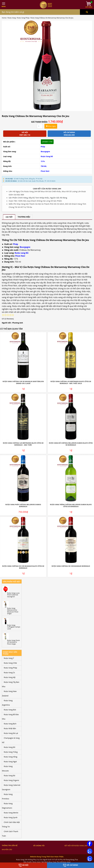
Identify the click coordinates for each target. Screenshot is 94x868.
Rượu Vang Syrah (11, 817)
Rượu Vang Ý (9, 658)
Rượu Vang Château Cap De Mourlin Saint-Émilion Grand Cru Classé (23, 383)
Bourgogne (45, 151)
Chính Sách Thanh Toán (10, 834)
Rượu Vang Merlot (11, 813)
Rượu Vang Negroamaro (7, 806)
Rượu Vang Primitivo (7, 796)
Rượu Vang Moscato (7, 769)
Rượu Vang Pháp (23, 18)
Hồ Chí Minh (70, 865)
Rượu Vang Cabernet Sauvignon (11, 787)
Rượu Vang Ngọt (10, 762)
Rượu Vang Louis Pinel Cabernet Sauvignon (13, 595)
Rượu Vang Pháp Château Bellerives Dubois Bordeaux (23, 506)
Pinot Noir (45, 171)
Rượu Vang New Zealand (9, 693)
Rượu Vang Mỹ (10, 677)
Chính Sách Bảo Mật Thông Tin (11, 824)
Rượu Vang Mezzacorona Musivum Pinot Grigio (13, 611)
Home (4, 18)
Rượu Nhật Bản (10, 728)
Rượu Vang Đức (10, 710)
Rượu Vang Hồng (11, 757)
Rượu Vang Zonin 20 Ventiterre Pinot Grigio (14, 642)
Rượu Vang (12, 18)
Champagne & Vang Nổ (11, 740)
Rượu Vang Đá (9, 775)
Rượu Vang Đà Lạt (11, 733)
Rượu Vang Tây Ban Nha (11, 684)
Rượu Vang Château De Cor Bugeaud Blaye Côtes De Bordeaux (23, 567)
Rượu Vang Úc (9, 673)
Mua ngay (51, 126)
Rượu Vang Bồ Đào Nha (10, 717)
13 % (43, 161)
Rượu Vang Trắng (11, 752)
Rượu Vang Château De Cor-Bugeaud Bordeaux (71, 566)
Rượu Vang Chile (10, 663)
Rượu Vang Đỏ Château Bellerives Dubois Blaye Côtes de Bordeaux (71, 444)
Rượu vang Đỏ (22, 253)
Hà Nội (23, 865)
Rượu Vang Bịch (10, 724)
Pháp (43, 147)
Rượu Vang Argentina (7, 703)
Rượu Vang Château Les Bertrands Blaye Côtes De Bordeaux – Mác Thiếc (23, 444)
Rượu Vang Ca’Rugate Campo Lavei (14, 627)
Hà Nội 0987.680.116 (25, 134)
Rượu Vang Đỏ (47, 156)
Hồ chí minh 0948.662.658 (69, 134)
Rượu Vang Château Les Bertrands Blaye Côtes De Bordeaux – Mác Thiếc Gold (71, 383)
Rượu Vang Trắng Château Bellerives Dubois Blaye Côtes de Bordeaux (71, 506)
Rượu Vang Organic (11, 780)
